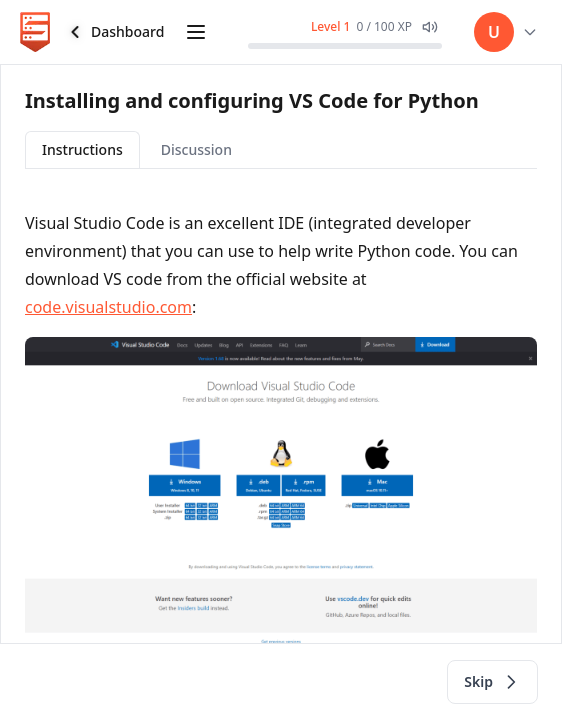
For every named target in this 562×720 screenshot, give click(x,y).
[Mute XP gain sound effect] (430, 27)
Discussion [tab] (196, 149)
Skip (492, 682)
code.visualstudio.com (108, 307)
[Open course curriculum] (196, 32)
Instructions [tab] (82, 149)
